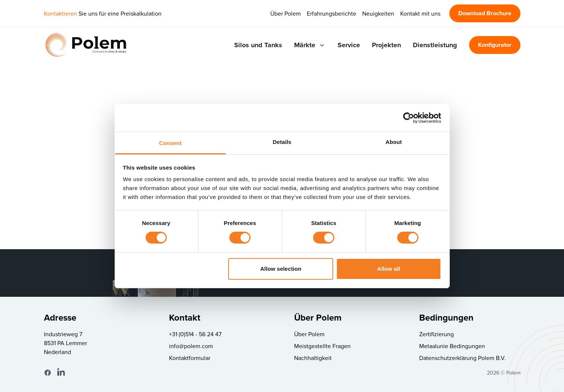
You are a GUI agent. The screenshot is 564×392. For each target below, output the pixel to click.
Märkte (310, 45)
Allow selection (281, 269)
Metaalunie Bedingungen (452, 346)
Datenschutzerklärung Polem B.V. (463, 358)
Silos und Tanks (258, 45)
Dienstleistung (435, 45)
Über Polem (286, 13)
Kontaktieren (60, 13)
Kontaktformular (190, 358)
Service (349, 45)
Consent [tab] (170, 143)
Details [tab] (282, 142)
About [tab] (394, 142)
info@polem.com (191, 346)
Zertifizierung (436, 334)
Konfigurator (495, 45)
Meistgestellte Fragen (322, 346)
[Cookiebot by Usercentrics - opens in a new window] (409, 118)
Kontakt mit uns (420, 13)
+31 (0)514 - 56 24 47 (195, 334)
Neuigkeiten (378, 13)
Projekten (386, 45)
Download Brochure (485, 13)
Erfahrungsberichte (332, 13)
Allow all (389, 269)
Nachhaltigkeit (313, 358)
